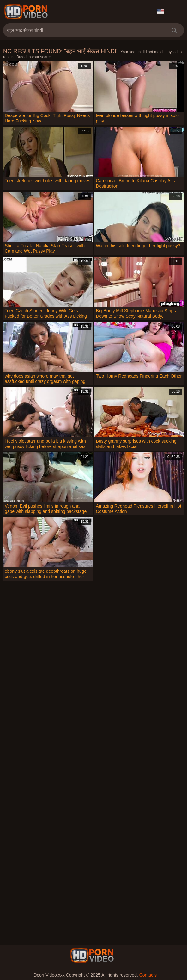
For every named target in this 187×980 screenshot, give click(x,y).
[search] (174, 30)
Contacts (148, 975)
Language (161, 11)
